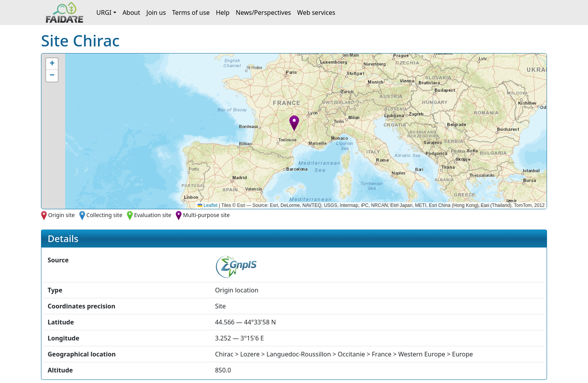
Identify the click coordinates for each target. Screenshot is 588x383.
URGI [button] (104, 12)
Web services (316, 12)
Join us (156, 12)
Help (223, 12)
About (131, 12)
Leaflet (208, 205)
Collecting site (104, 215)
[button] (294, 123)
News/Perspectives (263, 12)
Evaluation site (153, 215)
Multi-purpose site (207, 215)
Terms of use (191, 12)
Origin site (61, 215)
